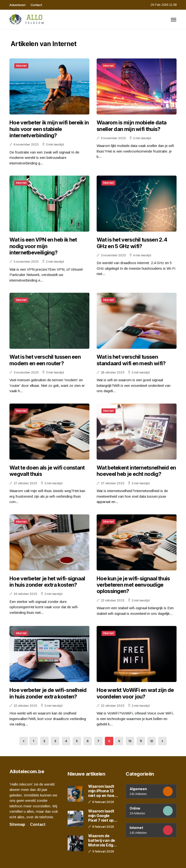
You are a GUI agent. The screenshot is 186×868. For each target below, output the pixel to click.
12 (152, 741)
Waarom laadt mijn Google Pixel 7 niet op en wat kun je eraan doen (101, 816)
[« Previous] (24, 741)
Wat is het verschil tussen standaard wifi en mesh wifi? (131, 360)
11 (141, 741)
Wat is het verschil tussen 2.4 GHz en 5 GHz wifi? (132, 243)
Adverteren (18, 5)
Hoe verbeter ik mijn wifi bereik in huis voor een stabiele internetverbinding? (49, 129)
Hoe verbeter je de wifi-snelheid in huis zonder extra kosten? (48, 693)
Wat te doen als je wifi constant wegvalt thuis (47, 471)
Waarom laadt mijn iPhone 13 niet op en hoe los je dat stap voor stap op (101, 791)
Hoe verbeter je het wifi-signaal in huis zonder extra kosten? (47, 582)
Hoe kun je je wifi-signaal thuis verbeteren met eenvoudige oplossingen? (133, 585)
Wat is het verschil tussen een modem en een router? (45, 360)
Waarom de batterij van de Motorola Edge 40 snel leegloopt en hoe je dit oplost (103, 841)
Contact (36, 5)
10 (130, 741)
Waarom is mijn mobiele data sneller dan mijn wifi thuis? (132, 126)
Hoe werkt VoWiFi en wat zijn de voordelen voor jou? (135, 693)
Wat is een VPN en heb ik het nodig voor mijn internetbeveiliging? (43, 246)
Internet (21, 66)
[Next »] (162, 741)
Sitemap (17, 824)
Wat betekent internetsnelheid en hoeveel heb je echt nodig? (136, 471)
